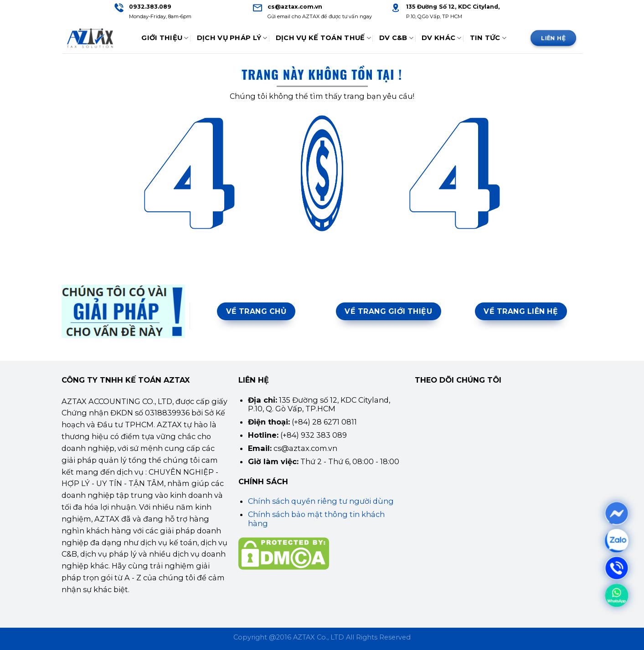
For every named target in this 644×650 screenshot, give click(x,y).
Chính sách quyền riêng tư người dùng (321, 501)
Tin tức (488, 38)
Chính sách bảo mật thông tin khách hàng (316, 519)
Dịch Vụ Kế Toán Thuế (323, 38)
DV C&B (396, 38)
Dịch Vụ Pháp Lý (232, 38)
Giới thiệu (165, 38)
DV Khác (442, 38)
